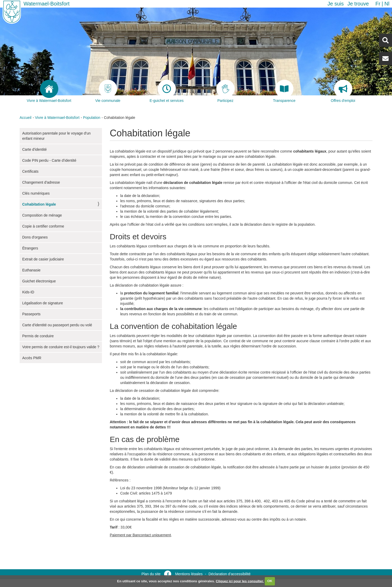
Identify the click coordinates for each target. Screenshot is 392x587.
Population (92, 118)
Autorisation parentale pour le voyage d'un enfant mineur (56, 136)
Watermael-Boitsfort (47, 4)
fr (378, 4)
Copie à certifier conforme (43, 226)
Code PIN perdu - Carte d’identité (49, 160)
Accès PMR (32, 358)
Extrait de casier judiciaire (43, 259)
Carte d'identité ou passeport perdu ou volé (57, 325)
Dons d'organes (35, 237)
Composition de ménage (42, 215)
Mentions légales (189, 574)
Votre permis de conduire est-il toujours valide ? (61, 347)
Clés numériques (36, 193)
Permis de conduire (38, 336)
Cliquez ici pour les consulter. (240, 581)
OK (270, 581)
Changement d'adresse (41, 182)
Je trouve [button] (358, 4)
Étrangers (30, 248)
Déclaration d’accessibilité (230, 574)
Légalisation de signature (43, 303)
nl (387, 4)
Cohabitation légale (39, 204)
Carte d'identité (34, 149)
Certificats (30, 171)
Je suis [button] (336, 4)
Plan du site (151, 574)
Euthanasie (31, 270)
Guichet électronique (39, 281)
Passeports (31, 314)
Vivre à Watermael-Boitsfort (57, 118)
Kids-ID (28, 292)
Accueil (25, 118)
